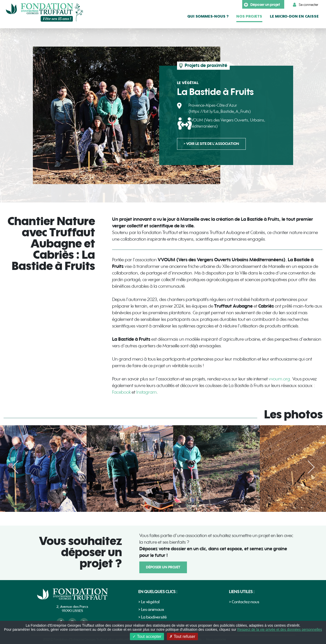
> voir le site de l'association (211, 144)
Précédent (18, 467)
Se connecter (306, 5)
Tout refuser (182, 636)
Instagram (146, 392)
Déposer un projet (262, 5)
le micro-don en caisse (294, 16)
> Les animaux (151, 610)
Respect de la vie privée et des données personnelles (280, 629)
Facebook (122, 392)
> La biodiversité (153, 617)
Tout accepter (147, 636)
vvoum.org (279, 379)
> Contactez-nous (244, 602)
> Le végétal (149, 602)
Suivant (308, 467)
